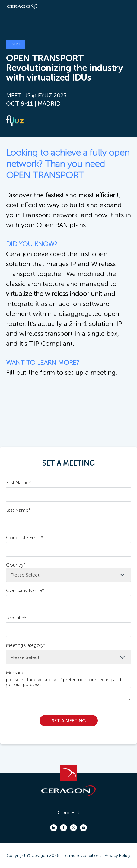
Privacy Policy (118, 855)
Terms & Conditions (82, 855)
